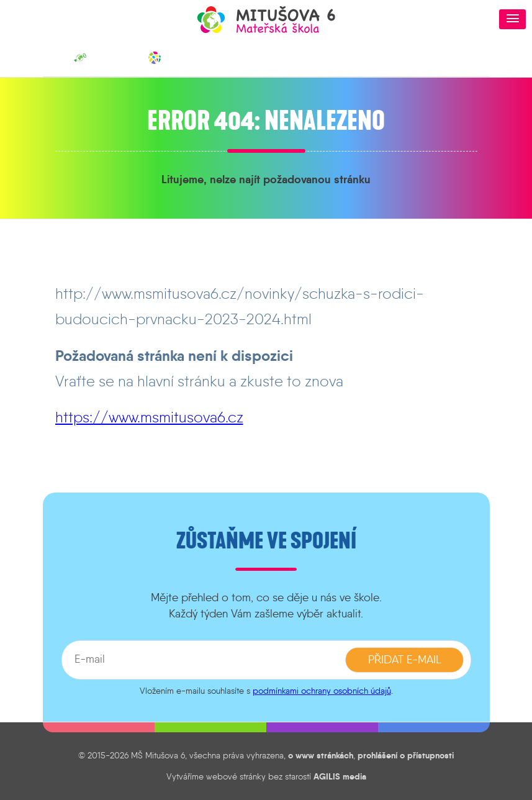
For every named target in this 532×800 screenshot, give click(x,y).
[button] (512, 19)
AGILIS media (340, 776)
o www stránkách (321, 755)
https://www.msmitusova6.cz (149, 417)
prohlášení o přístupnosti (406, 755)
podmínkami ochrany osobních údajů (322, 691)
